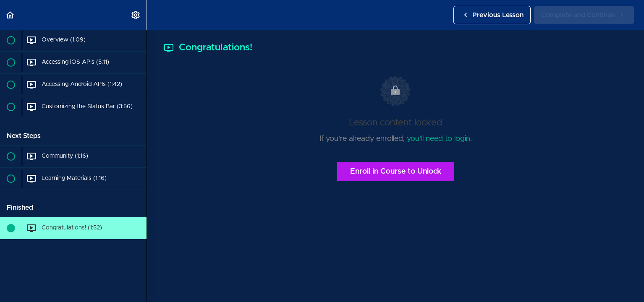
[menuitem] (136, 15)
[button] (10, 15)
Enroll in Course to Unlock (396, 172)
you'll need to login (438, 139)
